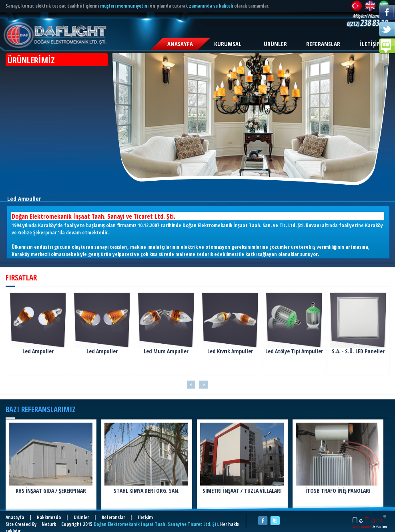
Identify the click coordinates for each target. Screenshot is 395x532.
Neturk (49, 524)
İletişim (145, 517)
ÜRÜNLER (275, 44)
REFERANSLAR (323, 44)
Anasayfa (15, 517)
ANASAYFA (180, 44)
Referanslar (113, 517)
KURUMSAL (228, 44)
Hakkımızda (49, 517)
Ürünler (81, 517)
